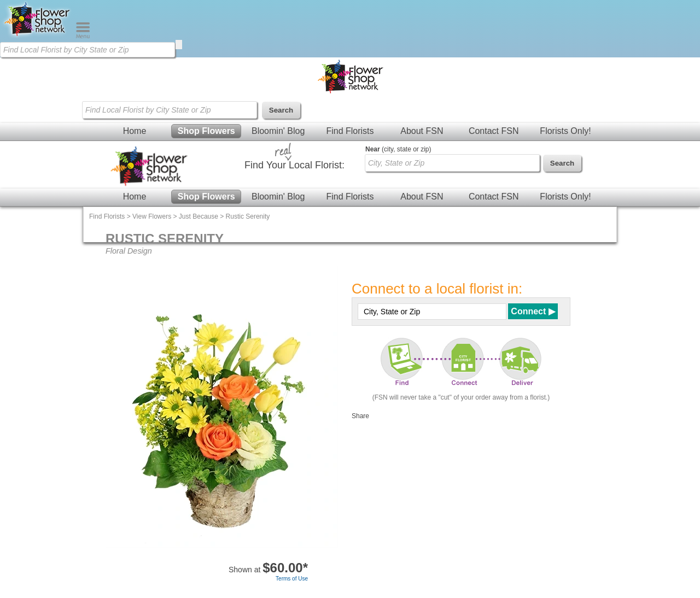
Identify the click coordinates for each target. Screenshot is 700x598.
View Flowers (152, 216)
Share (360, 416)
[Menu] (83, 36)
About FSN (422, 131)
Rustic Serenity (248, 216)
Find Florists (350, 131)
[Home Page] (38, 36)
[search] (179, 45)
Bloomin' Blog (278, 131)
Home (135, 131)
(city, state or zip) (398, 149)
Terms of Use (292, 579)
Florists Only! (565, 131)
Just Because (199, 216)
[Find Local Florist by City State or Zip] (87, 50)
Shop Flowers (206, 131)
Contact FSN (494, 131)
